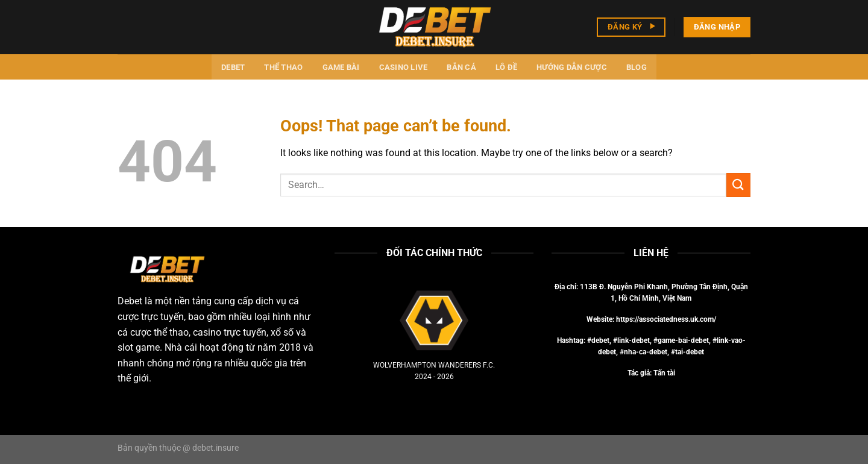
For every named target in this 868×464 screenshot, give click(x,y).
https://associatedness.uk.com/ (666, 319)
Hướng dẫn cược (572, 67)
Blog (637, 67)
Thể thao (283, 67)
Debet (233, 67)
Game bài (341, 67)
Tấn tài (664, 373)
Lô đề (506, 67)
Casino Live (404, 67)
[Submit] (738, 185)
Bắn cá (461, 67)
